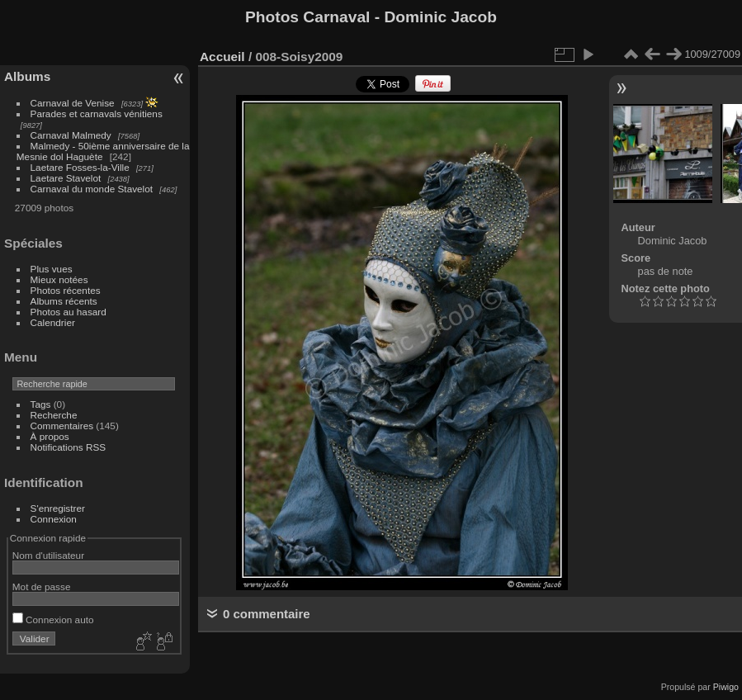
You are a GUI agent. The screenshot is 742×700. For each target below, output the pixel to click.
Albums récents (64, 301)
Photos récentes (66, 290)
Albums (27, 76)
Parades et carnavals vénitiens (97, 114)
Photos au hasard (69, 312)
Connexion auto (53, 620)
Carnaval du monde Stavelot (92, 189)
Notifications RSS (69, 447)
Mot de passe (42, 586)
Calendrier (53, 322)
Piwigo (726, 687)
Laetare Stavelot (66, 178)
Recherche (54, 415)
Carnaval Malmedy (71, 135)
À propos (50, 436)
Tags (41, 404)
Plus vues (52, 269)
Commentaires (62, 426)
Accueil (222, 57)
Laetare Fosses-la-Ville (80, 167)
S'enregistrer (58, 508)
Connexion (54, 519)
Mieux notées (59, 279)
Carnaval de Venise (73, 103)
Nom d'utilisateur (48, 555)
